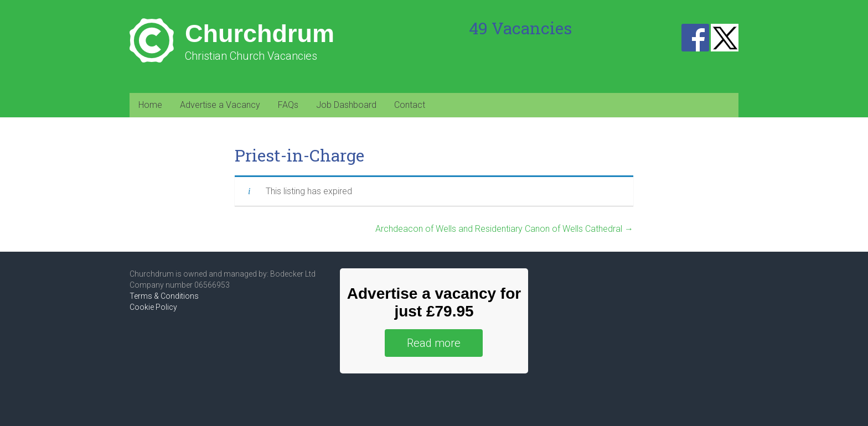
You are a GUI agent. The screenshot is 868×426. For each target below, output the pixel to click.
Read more (434, 343)
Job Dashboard (346, 105)
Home (150, 105)
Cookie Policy (153, 307)
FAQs (288, 105)
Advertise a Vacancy (220, 105)
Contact (410, 105)
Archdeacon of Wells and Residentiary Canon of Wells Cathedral (504, 229)
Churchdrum (260, 33)
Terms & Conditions (164, 296)
